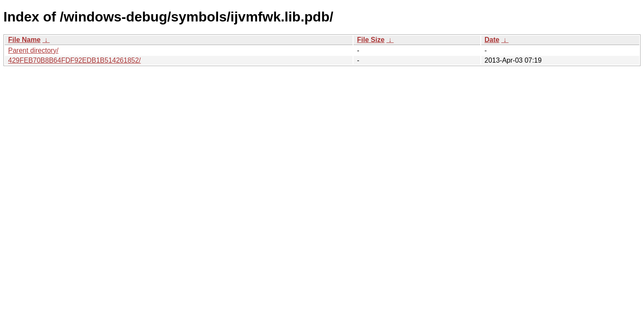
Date (492, 40)
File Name (24, 40)
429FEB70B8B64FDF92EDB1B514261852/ (75, 60)
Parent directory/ (33, 50)
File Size (371, 40)
